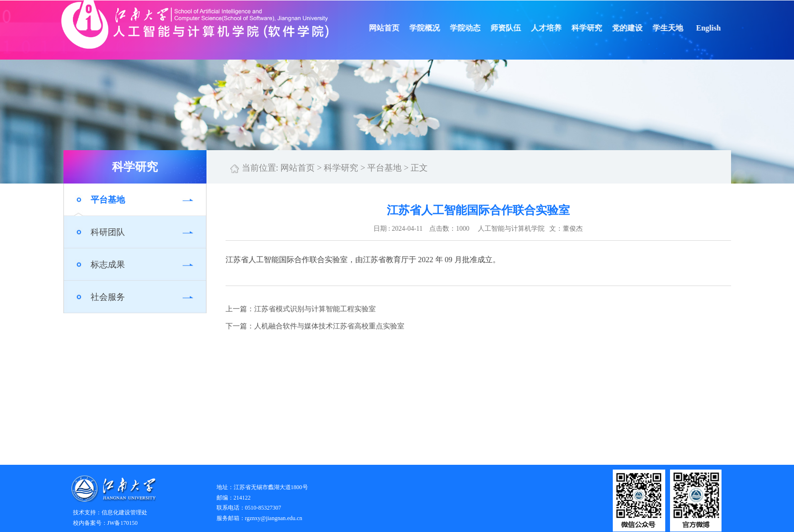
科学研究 (595, 28)
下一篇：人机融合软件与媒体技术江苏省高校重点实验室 (315, 326)
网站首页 (392, 28)
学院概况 (433, 28)
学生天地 (676, 28)
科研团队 (108, 232)
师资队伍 (514, 28)
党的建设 (636, 28)
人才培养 (555, 28)
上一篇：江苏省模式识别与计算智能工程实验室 (301, 309)
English (717, 28)
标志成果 (108, 265)
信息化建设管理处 (124, 512)
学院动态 (474, 28)
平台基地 (108, 200)
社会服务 (108, 297)
